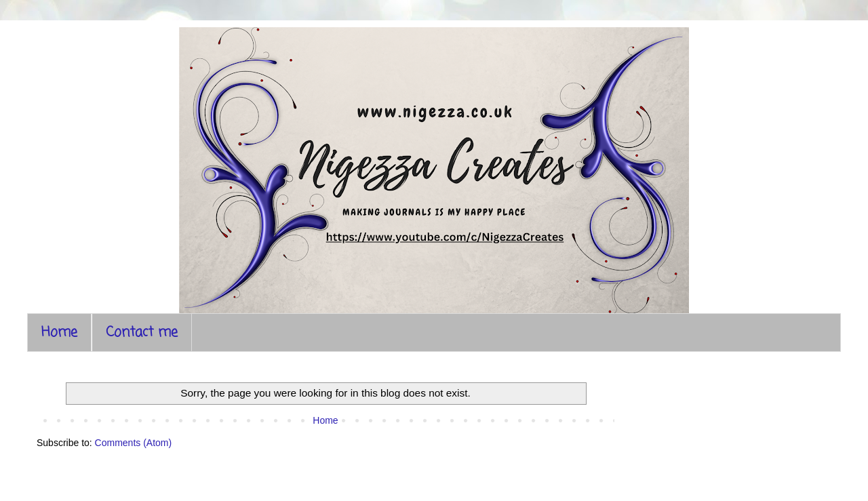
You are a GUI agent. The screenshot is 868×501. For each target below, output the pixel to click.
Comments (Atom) (134, 443)
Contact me (142, 333)
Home (59, 333)
